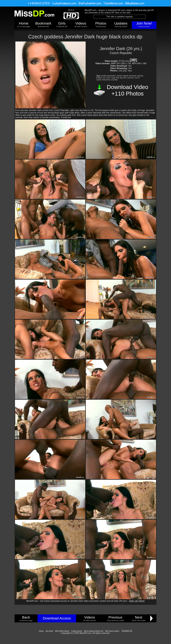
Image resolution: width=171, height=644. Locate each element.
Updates (121, 23)
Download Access (57, 618)
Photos (101, 23)
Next (139, 617)
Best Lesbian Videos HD (94, 631)
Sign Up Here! (137, 601)
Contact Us (127, 631)
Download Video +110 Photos (128, 90)
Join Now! (144, 23)
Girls (62, 23)
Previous (115, 617)
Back (26, 617)
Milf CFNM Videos (62, 631)
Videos (81, 23)
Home (24, 23)
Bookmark (43, 23)
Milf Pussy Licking (112, 631)
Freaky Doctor (77, 631)
